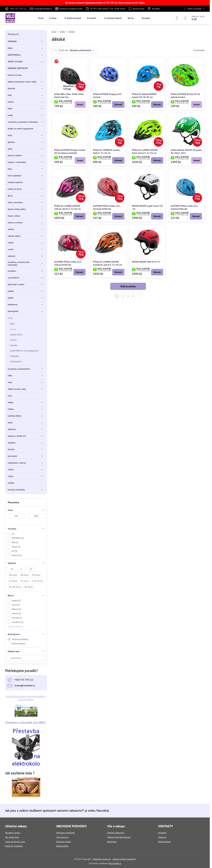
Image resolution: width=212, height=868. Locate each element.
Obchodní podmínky (66, 833)
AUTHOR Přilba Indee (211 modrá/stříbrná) (184, 207)
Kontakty (162, 833)
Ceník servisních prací (15, 842)
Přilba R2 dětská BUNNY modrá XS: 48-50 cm (144, 96)
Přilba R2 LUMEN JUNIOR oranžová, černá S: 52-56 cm (107, 263)
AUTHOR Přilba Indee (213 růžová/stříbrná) (68, 263)
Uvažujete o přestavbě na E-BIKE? (26, 722)
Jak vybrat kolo (12, 837)
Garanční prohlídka (14, 846)
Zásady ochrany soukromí (124, 859)
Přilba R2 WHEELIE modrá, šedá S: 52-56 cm (106, 151)
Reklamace (112, 842)
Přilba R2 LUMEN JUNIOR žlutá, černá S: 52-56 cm (145, 151)
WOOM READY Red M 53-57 (146, 262)
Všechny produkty (18, 639)
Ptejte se (162, 837)
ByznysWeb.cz (115, 863)
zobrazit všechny (16, 626)
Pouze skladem (17, 644)
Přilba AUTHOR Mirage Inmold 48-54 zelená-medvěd (70, 151)
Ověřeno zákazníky (116, 833)
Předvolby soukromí (102, 859)
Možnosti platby (64, 842)
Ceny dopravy (62, 837)
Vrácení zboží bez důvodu (119, 837)
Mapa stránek (164, 842)
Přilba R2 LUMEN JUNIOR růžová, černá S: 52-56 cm (67, 207)
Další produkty (128, 286)
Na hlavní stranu (13, 833)
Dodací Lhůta (62, 846)
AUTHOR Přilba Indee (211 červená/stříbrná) (107, 207)
